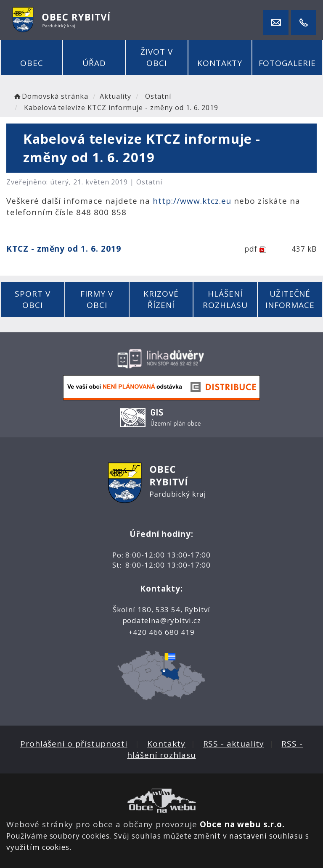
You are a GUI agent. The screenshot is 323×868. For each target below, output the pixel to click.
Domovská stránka (50, 96)
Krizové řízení (161, 299)
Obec (32, 63)
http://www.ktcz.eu (192, 201)
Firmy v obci (97, 299)
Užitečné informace (290, 299)
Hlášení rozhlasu (225, 299)
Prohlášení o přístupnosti (74, 744)
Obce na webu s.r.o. (242, 824)
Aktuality (115, 96)
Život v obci (157, 57)
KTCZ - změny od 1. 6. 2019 (64, 249)
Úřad (94, 63)
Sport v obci (33, 299)
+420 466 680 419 (161, 632)
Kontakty (220, 63)
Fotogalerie (287, 63)
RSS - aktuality (234, 744)
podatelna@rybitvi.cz (162, 620)
